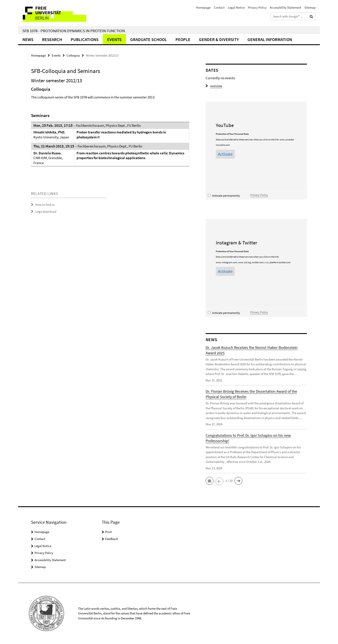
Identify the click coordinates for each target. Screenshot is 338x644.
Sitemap (310, 7)
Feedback (112, 539)
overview (214, 86)
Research (52, 39)
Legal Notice (236, 7)
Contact (219, 7)
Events (114, 39)
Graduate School (149, 39)
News (28, 39)
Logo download (46, 211)
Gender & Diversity (219, 39)
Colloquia (73, 55)
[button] (210, 481)
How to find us (45, 205)
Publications (85, 39)
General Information (270, 39)
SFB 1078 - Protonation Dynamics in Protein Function (74, 31)
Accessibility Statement (286, 7)
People (183, 39)
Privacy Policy (257, 7)
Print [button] (108, 532)
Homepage (203, 7)
